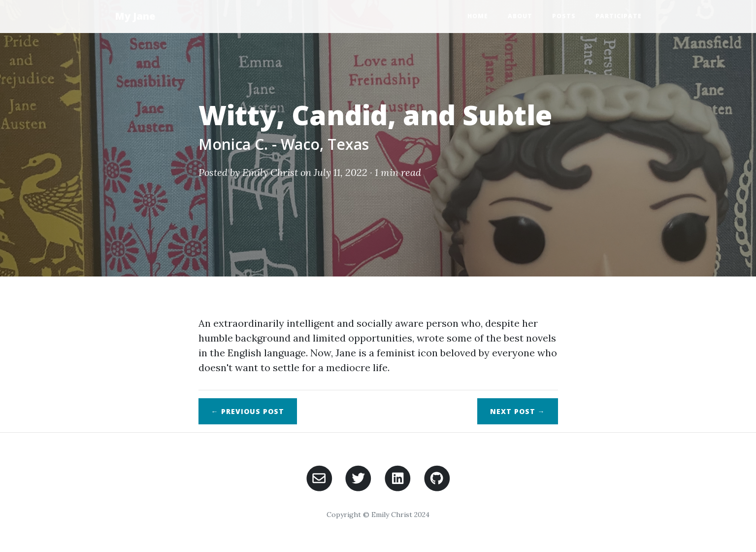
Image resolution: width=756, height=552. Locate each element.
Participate (619, 16)
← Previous (248, 411)
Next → (518, 411)
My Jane (135, 16)
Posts (564, 16)
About (520, 16)
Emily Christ (270, 172)
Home (478, 16)
